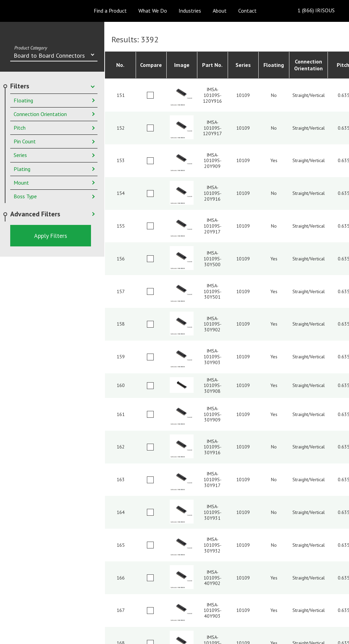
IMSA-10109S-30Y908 (213, 386)
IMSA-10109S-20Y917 (213, 226)
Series (20, 155)
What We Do (153, 11)
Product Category (31, 48)
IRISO (34, 10)
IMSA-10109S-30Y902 (213, 324)
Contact (247, 11)
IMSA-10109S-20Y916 (213, 193)
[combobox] (54, 56)
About (220, 11)
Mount (21, 183)
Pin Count (25, 141)
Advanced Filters (35, 214)
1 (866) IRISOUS (311, 11)
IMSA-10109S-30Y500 (213, 259)
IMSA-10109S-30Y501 (213, 291)
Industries (190, 11)
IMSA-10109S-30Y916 (213, 447)
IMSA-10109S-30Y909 (213, 414)
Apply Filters (51, 236)
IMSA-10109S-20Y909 (213, 161)
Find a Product (110, 11)
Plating (22, 169)
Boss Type (25, 196)
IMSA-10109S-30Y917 (213, 480)
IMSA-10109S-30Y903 (213, 357)
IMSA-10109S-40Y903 (213, 611)
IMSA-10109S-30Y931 (213, 512)
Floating (23, 100)
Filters (20, 86)
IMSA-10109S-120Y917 (212, 128)
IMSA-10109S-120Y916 (212, 95)
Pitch (20, 128)
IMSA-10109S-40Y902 (213, 578)
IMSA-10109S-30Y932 (213, 545)
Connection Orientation (40, 114)
